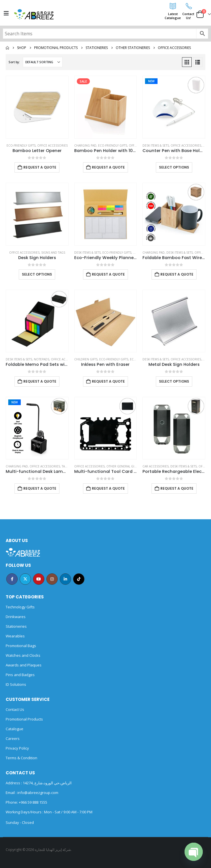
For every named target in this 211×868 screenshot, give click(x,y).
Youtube (39, 579)
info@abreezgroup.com (37, 793)
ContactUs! (188, 16)
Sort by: (14, 62)
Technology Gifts (20, 607)
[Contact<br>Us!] (188, 6)
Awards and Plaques (24, 665)
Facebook (12, 579)
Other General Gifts (123, 466)
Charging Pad (85, 145)
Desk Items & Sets (156, 145)
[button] (187, 62)
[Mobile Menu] (6, 13)
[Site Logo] (34, 14)
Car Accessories (156, 466)
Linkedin (65, 579)
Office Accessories (52, 145)
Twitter (25, 579)
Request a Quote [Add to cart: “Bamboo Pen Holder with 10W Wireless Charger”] (108, 167)
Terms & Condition (21, 758)
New (151, 81)
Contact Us (15, 709)
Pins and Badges (20, 675)
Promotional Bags (21, 646)
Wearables (15, 636)
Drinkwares (16, 617)
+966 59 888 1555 (33, 802)
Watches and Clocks (23, 655)
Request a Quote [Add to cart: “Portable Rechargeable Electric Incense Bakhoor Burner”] (177, 488)
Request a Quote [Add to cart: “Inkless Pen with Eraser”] (108, 381)
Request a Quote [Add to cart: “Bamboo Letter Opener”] (40, 167)
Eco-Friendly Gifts (21, 145)
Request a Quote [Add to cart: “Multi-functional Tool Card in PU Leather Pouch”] (108, 488)
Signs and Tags (53, 253)
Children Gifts (86, 359)
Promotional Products (24, 719)
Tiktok (79, 579)
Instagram (52, 579)
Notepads (42, 359)
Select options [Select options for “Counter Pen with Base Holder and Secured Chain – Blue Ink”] (174, 167)
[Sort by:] (43, 62)
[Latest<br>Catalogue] (173, 6)
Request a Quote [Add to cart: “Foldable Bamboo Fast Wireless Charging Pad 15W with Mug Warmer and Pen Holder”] (177, 274)
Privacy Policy (17, 748)
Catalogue (15, 729)
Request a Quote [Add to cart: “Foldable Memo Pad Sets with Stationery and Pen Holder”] (40, 381)
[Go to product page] (37, 107)
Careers (13, 738)
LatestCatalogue (173, 16)
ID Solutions (16, 684)
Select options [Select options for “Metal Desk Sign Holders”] (174, 381)
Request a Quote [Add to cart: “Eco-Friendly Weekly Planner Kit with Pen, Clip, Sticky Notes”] (108, 274)
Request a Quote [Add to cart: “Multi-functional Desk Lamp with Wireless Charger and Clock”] (40, 488)
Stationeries (16, 626)
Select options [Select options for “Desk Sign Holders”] (37, 274)
